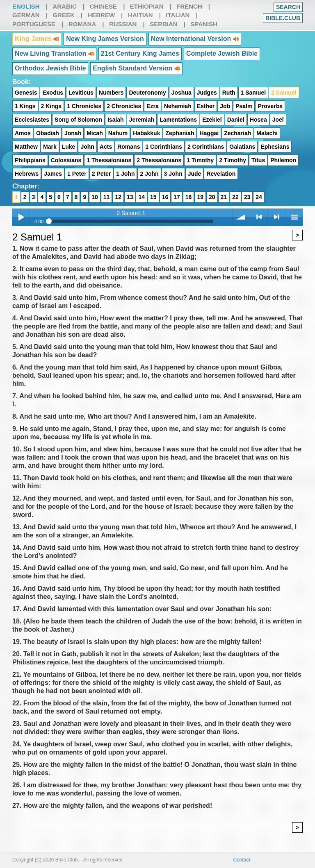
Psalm (244, 106)
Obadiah (48, 133)
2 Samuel (284, 93)
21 (224, 197)
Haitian (140, 15)
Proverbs (270, 106)
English (26, 6)
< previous (259, 217)
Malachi (267, 133)
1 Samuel (253, 93)
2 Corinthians (206, 147)
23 (247, 197)
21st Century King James (140, 53)
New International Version (195, 39)
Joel (278, 120)
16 (165, 197)
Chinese (103, 6)
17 (177, 197)
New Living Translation (54, 53)
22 (235, 197)
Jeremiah (142, 120)
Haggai (209, 133)
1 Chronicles (84, 106)
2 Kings (51, 106)
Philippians (30, 160)
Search (288, 7)
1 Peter (77, 174)
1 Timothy (200, 160)
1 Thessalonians (109, 160)
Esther (206, 106)
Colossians (66, 160)
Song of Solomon (78, 120)
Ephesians (275, 147)
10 (95, 197)
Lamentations (178, 120)
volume (241, 217)
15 (153, 197)
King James (37, 39)
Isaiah (116, 120)
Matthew (26, 147)
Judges (207, 93)
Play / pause (21, 217)
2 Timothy (233, 160)
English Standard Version (136, 68)
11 (107, 197)
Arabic (64, 6)
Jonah (73, 133)
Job (225, 106)
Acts (106, 147)
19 (200, 197)
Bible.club (283, 18)
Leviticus (81, 93)
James (53, 174)
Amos (23, 133)
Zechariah (237, 133)
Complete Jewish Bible (222, 53)
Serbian (164, 24)
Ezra (153, 106)
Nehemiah (178, 106)
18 (189, 197)
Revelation (221, 174)
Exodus (53, 93)
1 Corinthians (163, 147)
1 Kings (25, 106)
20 (212, 197)
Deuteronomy (147, 93)
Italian (178, 15)
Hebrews (27, 174)
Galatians (242, 147)
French (189, 6)
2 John (149, 174)
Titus (258, 160)
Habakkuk (146, 133)
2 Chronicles (124, 106)
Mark (50, 147)
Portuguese (34, 24)
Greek (63, 15)
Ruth (229, 93)
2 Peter (102, 174)
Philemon (283, 160)
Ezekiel (212, 120)
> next (276, 217)
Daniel (236, 120)
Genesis (26, 93)
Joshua (181, 93)
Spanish (204, 24)
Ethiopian (147, 6)
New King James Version (105, 39)
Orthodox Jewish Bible (50, 68)
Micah (95, 133)
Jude (195, 174)
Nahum (118, 133)
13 (130, 197)
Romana (82, 24)
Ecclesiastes (32, 120)
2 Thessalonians (159, 160)
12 (118, 197)
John (87, 147)
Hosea (258, 120)
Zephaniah (180, 133)
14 (142, 197)
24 (259, 197)
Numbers (111, 93)
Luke (69, 147)
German (26, 15)
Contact (242, 860)
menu (294, 217)
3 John (173, 174)
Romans (129, 147)
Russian (123, 24)
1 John (125, 174)
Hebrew (101, 15)
